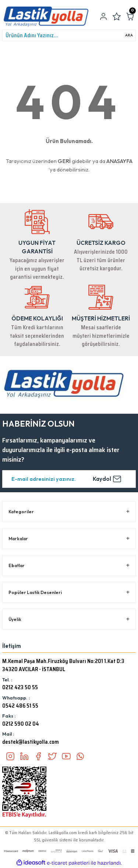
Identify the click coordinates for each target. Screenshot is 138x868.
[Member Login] (103, 17)
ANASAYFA (119, 161)
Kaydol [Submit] (107, 479)
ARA (129, 35)
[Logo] (46, 17)
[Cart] (130, 17)
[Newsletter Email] (69, 479)
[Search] (69, 35)
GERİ (64, 161)
